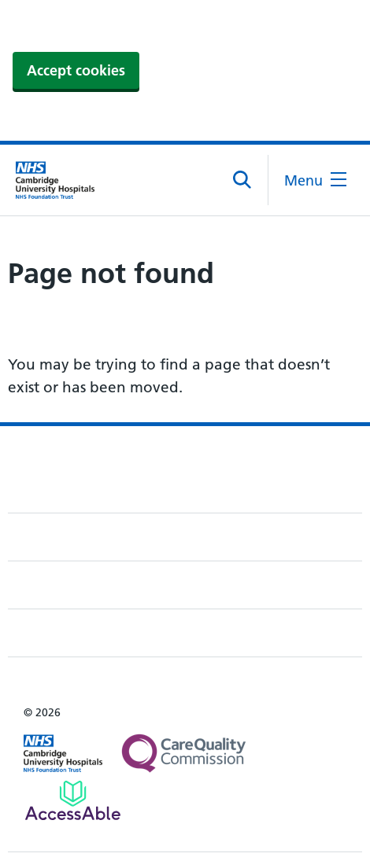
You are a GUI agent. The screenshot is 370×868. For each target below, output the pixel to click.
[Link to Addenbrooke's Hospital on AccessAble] (73, 800)
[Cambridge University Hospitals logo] (55, 180)
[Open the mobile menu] (315, 180)
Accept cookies (76, 70)
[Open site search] (243, 180)
